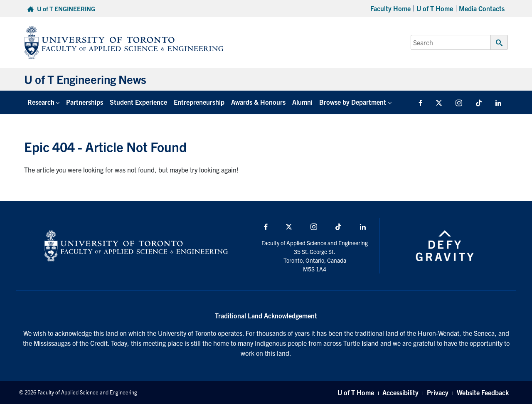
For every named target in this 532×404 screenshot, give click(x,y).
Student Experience (138, 102)
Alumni (302, 102)
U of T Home (435, 8)
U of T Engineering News (85, 79)
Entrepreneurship (199, 102)
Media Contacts (482, 8)
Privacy (438, 392)
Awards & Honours (258, 102)
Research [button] (41, 102)
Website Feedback (483, 392)
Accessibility (400, 392)
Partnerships (85, 102)
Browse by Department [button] (353, 102)
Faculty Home (390, 8)
